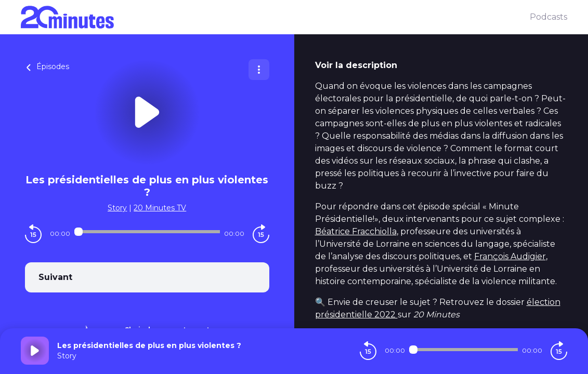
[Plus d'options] (259, 70)
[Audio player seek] (147, 232)
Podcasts (548, 17)
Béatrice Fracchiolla (356, 231)
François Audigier (510, 256)
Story (117, 208)
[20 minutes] (275, 17)
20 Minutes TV (160, 208)
